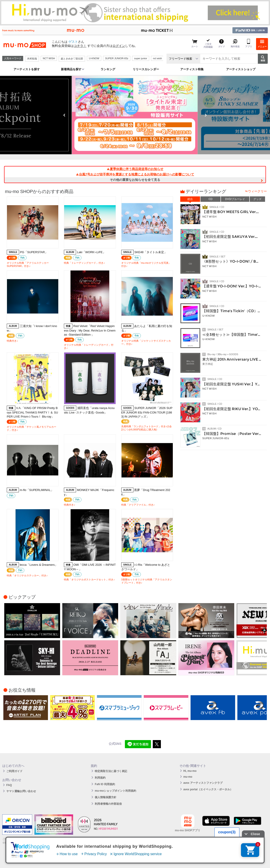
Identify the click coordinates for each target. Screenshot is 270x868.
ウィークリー (257, 191)
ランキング (108, 69)
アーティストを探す (27, 69)
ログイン (119, 46)
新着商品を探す (71, 69)
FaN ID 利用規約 (105, 784)
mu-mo (188, 777)
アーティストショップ (241, 69)
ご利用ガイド (14, 771)
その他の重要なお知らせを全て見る (135, 180)
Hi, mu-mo (190, 771)
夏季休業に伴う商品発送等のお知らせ (135, 169)
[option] (135, 115)
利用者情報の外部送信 (108, 804)
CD (210, 199)
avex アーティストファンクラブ (203, 783)
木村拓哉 (32, 59)
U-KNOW (94, 58)
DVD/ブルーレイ (235, 199)
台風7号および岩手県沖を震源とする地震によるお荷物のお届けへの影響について (135, 174)
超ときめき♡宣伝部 (72, 59)
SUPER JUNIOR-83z (117, 58)
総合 (190, 199)
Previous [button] (64, 115)
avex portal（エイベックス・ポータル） (208, 789)
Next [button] (206, 115)
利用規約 (100, 778)
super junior (141, 58)
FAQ (9, 785)
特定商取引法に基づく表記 (111, 771)
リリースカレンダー (146, 69)
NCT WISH (49, 58)
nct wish (157, 58)
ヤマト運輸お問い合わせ (21, 791)
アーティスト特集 (192, 69)
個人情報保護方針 (106, 797)
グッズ (257, 199)
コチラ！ (80, 46)
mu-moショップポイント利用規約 (115, 791)
